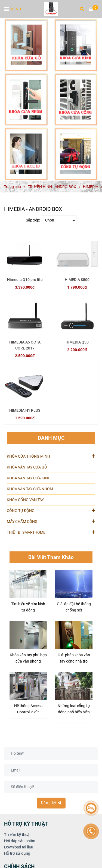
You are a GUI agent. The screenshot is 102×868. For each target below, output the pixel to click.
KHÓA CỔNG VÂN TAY (25, 500)
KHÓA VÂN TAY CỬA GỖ (27, 467)
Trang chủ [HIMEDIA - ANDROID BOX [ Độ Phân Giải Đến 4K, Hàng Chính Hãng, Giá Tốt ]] (13, 187)
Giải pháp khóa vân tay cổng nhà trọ (74, 658)
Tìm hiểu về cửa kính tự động (28, 607)
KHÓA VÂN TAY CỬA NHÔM (30, 489)
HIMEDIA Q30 (77, 342)
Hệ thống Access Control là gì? (28, 709)
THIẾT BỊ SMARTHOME (51, 532)
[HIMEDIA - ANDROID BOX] (51, 9)
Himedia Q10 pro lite (25, 280)
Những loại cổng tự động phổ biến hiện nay (74, 709)
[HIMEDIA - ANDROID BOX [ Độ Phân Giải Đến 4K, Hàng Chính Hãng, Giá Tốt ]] (93, 9)
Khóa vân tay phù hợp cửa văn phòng (28, 658)
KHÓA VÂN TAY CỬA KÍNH (29, 478)
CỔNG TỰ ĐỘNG (51, 510)
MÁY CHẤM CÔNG (51, 521)
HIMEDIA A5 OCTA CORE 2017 (25, 345)
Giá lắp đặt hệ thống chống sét (74, 607)
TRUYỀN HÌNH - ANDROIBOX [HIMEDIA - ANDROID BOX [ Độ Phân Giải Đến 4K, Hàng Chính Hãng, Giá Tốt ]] (52, 187)
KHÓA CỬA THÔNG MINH (51, 456)
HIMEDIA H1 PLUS (25, 410)
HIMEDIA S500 (77, 280)
